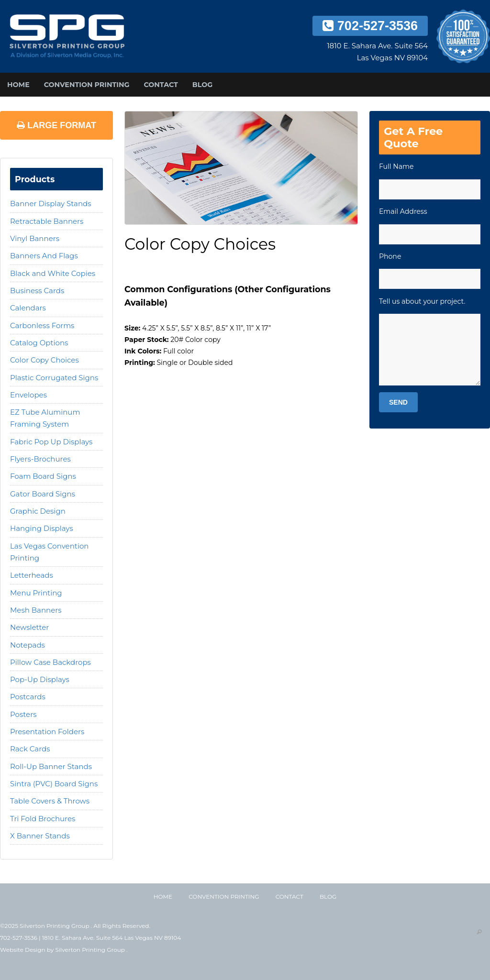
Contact (161, 85)
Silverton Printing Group (91, 950)
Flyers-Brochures (40, 459)
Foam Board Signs (43, 476)
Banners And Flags (44, 256)
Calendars (28, 308)
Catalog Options (39, 343)
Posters (23, 714)
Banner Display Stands (51, 204)
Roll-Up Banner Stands (51, 766)
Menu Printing (36, 593)
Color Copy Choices (45, 360)
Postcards (28, 697)
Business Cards (37, 291)
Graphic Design (38, 511)
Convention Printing (87, 85)
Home (18, 85)
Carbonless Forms (42, 325)
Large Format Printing (56, 130)
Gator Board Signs (43, 494)
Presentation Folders (47, 732)
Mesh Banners (36, 610)
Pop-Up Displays (40, 679)
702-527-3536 (370, 26)
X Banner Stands (40, 836)
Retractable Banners (47, 221)
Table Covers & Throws (50, 801)
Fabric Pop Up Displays (51, 442)
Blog (202, 85)
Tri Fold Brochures (43, 819)
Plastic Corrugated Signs (54, 378)
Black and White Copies (53, 273)
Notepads (28, 645)
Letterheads (32, 575)
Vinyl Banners (35, 238)
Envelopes (28, 395)
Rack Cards (30, 749)
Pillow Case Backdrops (50, 662)
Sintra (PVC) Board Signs (54, 784)
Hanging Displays (42, 528)
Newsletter (29, 627)
